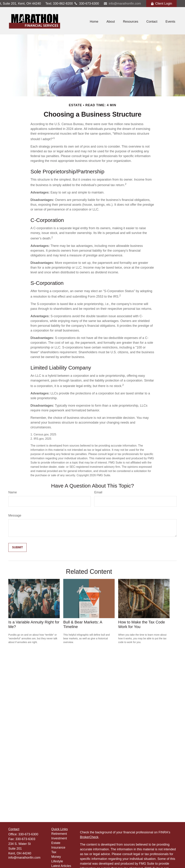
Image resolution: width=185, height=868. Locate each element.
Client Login (161, 4)
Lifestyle (57, 861)
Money (56, 857)
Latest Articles (61, 866)
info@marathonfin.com (122, 4)
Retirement (59, 834)
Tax (54, 852)
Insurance (58, 848)
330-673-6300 (86, 4)
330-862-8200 (59, 4)
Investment (59, 838)
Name (13, 492)
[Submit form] (17, 547)
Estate (56, 843)
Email (98, 492)
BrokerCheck (89, 837)
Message (15, 515)
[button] (94, 22)
